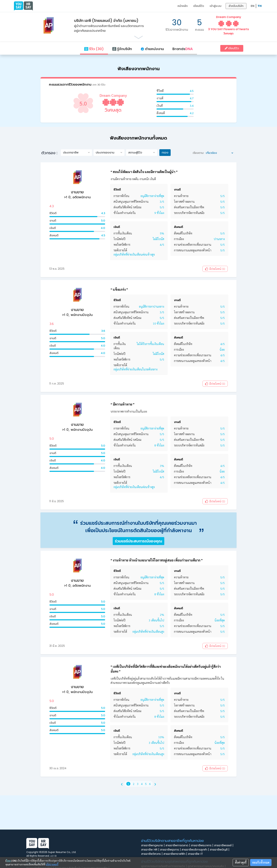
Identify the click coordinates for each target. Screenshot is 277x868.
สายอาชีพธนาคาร (203, 845)
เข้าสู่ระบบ (216, 6)
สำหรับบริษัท (236, 6)
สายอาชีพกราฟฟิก (176, 854)
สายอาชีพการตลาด (178, 845)
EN (253, 6)
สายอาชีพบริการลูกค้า (196, 850)
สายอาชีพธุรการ (171, 850)
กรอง (165, 152)
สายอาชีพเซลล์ (224, 845)
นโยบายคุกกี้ (52, 864)
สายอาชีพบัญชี (220, 850)
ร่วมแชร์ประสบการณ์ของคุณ (138, 541)
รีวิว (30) (94, 49)
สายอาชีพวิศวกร (152, 854)
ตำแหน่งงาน (152, 49)
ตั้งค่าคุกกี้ (241, 862)
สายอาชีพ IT (196, 854)
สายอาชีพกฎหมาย (153, 845)
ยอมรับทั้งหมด (261, 862)
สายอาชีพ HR (151, 850)
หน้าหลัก (183, 6)
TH (260, 6)
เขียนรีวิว (199, 6)
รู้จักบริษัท (122, 49)
